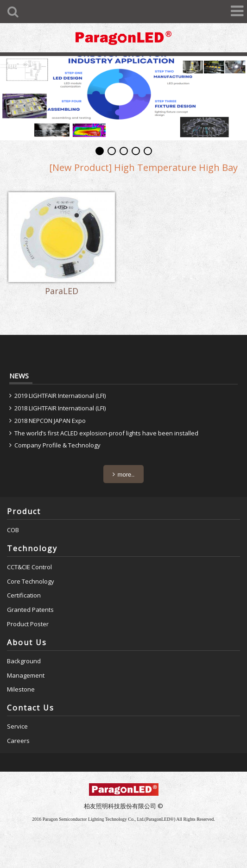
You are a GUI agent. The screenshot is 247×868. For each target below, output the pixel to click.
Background (24, 661)
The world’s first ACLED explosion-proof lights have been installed (106, 433)
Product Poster (28, 624)
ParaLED (62, 291)
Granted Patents (30, 610)
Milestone (21, 689)
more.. (126, 475)
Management (26, 675)
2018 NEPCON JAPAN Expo (50, 421)
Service (17, 726)
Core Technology (31, 581)
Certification (24, 595)
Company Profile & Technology (57, 445)
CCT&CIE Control (29, 567)
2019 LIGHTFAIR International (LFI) (60, 396)
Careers (18, 741)
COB (13, 530)
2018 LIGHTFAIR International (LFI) (60, 408)
